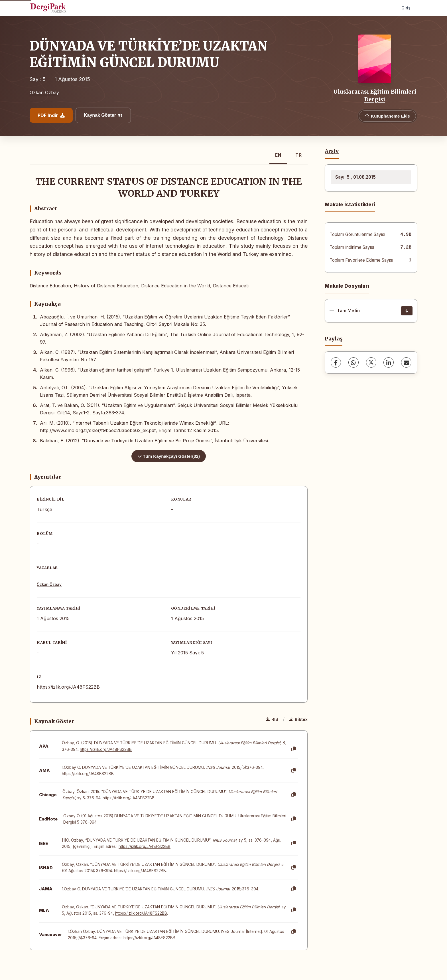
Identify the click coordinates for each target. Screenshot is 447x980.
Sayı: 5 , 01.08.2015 (355, 177)
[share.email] (406, 362)
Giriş (406, 8)
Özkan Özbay (44, 92)
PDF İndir (51, 115)
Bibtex (298, 719)
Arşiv (332, 151)
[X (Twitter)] (371, 362)
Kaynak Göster (103, 115)
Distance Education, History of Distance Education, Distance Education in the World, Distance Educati (139, 286)
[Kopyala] (294, 749)
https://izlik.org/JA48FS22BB (68, 687)
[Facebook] (336, 362)
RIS (272, 719)
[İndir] (407, 311)
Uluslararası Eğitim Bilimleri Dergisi (375, 95)
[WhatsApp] (353, 362)
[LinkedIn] (389, 362)
